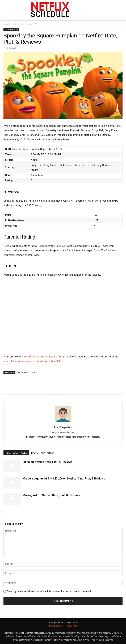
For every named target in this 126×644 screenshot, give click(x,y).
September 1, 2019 (26, 372)
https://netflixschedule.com (63, 432)
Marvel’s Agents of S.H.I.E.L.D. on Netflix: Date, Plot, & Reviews (64, 478)
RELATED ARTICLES (16, 453)
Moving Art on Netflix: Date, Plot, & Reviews (51, 495)
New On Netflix (11, 24)
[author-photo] (63, 422)
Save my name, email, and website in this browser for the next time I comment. (49, 591)
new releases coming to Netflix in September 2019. (33, 361)
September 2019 (30, 24)
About (51, 626)
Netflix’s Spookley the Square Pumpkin (46, 357)
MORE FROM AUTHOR (43, 453)
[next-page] (11, 512)
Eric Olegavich (63, 427)
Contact (59, 626)
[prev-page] (6, 512)
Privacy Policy (72, 626)
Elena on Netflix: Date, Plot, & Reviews (47, 462)
